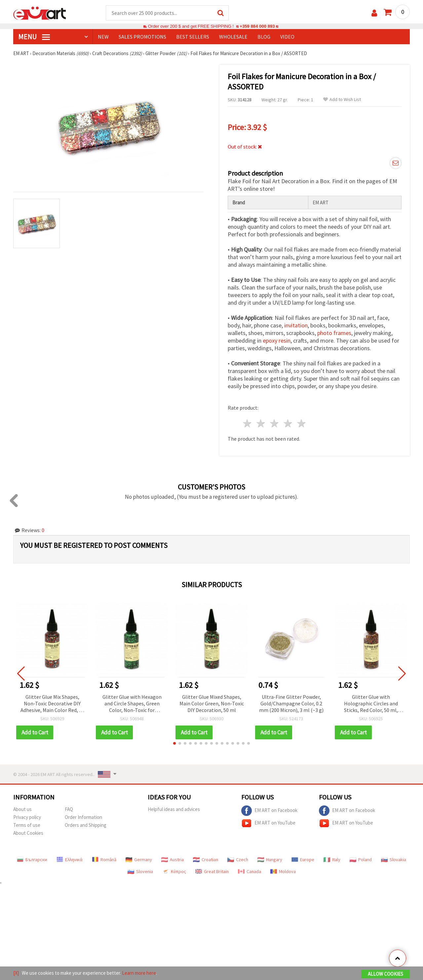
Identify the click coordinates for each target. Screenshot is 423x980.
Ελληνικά (70, 860)
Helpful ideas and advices (174, 809)
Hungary (270, 860)
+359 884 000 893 (257, 26)
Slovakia (394, 860)
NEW (103, 37)
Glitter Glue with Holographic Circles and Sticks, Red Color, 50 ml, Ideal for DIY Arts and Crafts (371, 704)
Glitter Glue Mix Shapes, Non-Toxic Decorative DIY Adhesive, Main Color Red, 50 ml (52, 704)
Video (287, 37)
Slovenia (140, 871)
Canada (250, 871)
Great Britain (212, 871)
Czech (238, 860)
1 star (248, 423)
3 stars (275, 423)
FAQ (69, 809)
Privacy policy (27, 817)
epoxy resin (277, 340)
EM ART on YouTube (268, 823)
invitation (296, 325)
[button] (174, 743)
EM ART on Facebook (269, 811)
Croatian (206, 860)
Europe (303, 860)
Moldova (283, 871)
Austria (173, 860)
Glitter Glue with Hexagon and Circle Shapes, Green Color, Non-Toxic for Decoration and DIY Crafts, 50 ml (132, 704)
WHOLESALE (233, 37)
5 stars (302, 423)
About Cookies (28, 833)
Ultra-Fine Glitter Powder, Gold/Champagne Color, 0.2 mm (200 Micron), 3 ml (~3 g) (291, 703)
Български (32, 860)
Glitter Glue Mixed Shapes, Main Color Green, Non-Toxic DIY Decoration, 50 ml (212, 703)
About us (22, 809)
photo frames (334, 333)
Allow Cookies (385, 974)
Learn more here (139, 973)
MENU (34, 37)
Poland (361, 860)
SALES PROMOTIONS (142, 37)
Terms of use (27, 825)
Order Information (83, 817)
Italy (332, 860)
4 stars (288, 423)
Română (104, 860)
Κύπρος (174, 871)
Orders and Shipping (86, 825)
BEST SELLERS (193, 37)
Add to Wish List (342, 100)
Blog (264, 37)
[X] (16, 973)
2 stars (261, 423)
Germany (139, 860)
